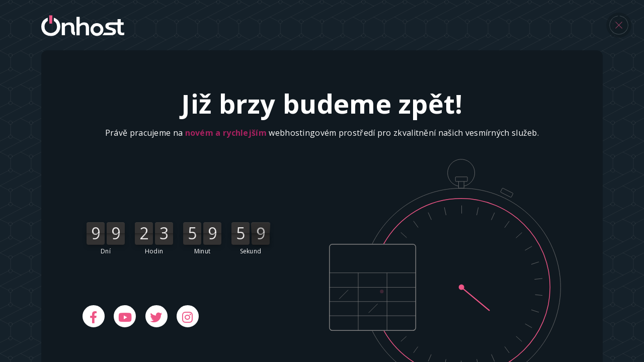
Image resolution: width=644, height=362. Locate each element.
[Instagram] (188, 316)
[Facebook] (94, 316)
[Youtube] (125, 316)
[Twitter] (156, 316)
